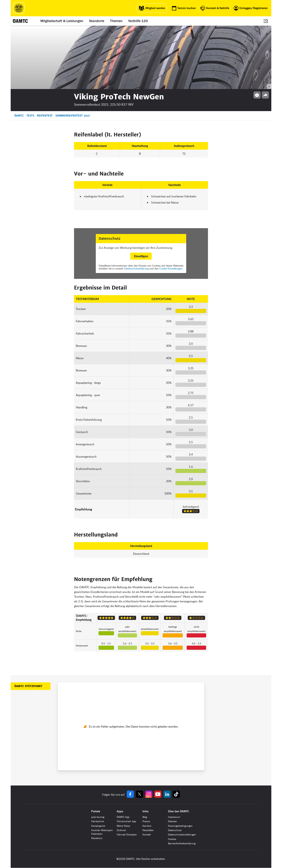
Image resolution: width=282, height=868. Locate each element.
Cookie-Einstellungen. (171, 268)
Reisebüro (97, 838)
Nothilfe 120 (138, 21)
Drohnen (121, 830)
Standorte (97, 21)
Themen (116, 21)
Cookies (172, 839)
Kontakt (147, 835)
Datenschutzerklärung (136, 268)
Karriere (147, 826)
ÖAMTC (19, 116)
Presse (146, 821)
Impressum (174, 817)
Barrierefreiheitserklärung (182, 843)
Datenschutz (175, 830)
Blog (145, 817)
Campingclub (98, 826)
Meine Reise (123, 826)
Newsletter (148, 830)
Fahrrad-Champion (127, 835)
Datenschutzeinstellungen (182, 835)
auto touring (98, 817)
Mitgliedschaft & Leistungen (62, 21)
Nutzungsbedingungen (180, 826)
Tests (30, 116)
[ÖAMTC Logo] (19, 8)
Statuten (172, 821)
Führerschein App (126, 821)
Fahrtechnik (98, 821)
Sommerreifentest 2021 (73, 116)
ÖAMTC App (123, 817)
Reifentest (45, 116)
